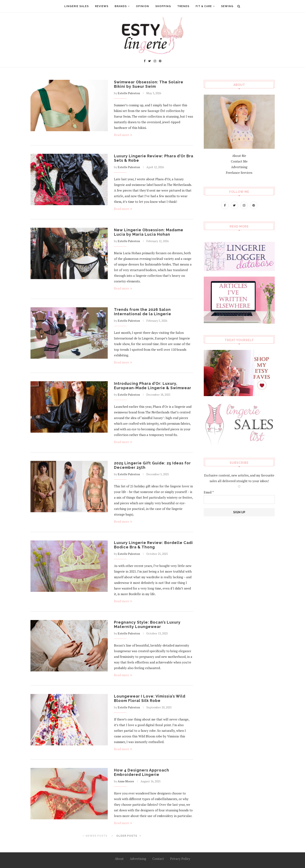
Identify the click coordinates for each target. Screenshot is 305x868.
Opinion (142, 6)
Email (209, 492)
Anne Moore (126, 781)
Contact (158, 859)
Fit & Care (204, 6)
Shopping (163, 6)
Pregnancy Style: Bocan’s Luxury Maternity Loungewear (147, 624)
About (119, 859)
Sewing (227, 6)
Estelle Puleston (129, 93)
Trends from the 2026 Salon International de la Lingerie (143, 312)
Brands (121, 6)
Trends (183, 6)
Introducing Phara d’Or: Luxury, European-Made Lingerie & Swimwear (153, 386)
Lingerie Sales (77, 6)
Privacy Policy (180, 859)
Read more (123, 135)
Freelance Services (239, 172)
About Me (239, 155)
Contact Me (239, 161)
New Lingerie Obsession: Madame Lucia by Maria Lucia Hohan (149, 232)
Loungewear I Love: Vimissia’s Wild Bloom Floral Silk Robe (150, 698)
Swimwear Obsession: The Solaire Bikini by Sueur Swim (149, 84)
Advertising (239, 167)
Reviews (102, 6)
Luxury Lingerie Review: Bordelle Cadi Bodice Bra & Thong (153, 545)
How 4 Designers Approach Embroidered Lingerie (142, 772)
